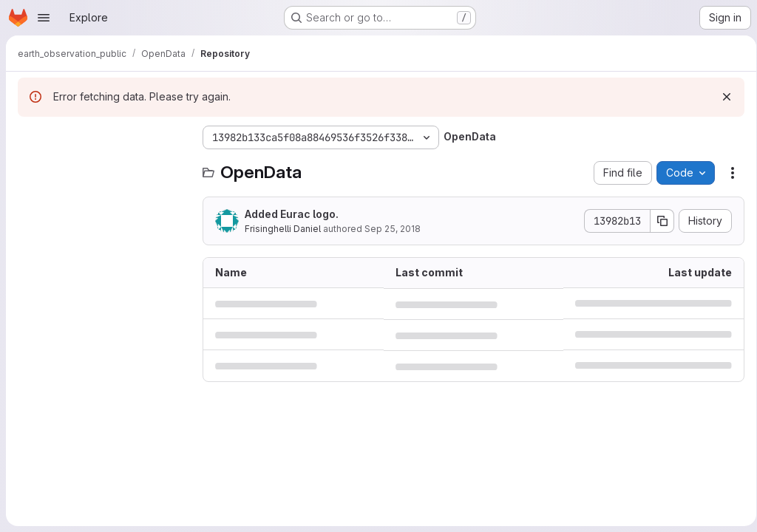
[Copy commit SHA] (657, 221)
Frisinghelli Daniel (283, 229)
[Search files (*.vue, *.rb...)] (103, 167)
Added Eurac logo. (292, 214)
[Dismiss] (722, 97)
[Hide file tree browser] (30, 137)
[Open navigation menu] (44, 18)
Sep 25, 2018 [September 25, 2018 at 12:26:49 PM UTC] (393, 229)
